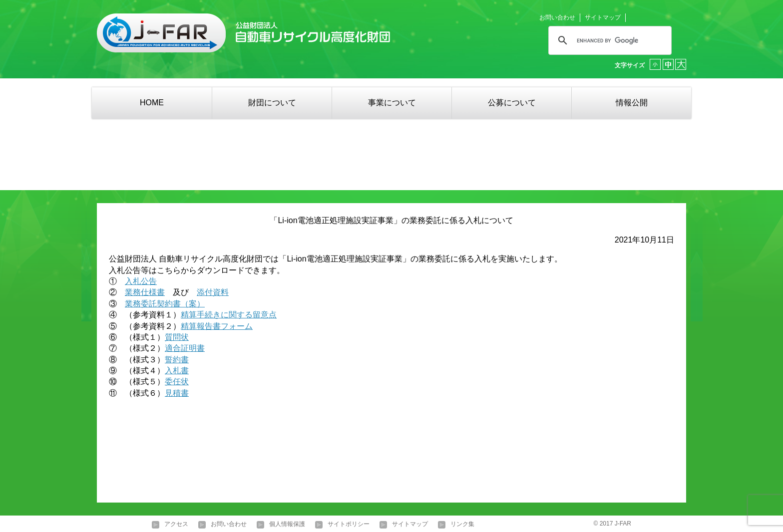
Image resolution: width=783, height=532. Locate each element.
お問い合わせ (557, 17)
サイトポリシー (349, 525)
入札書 (177, 371)
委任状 (177, 382)
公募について (512, 103)
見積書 (177, 393)
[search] (608, 40)
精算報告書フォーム (217, 326)
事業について (392, 103)
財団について (272, 103)
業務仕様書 (145, 292)
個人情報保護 (287, 525)
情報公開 (632, 103)
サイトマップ (603, 17)
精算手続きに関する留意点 (229, 315)
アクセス (176, 525)
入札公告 (141, 281)
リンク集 (462, 525)
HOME (152, 103)
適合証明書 (185, 348)
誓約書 (177, 360)
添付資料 (213, 292)
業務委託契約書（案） (165, 304)
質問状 (177, 337)
